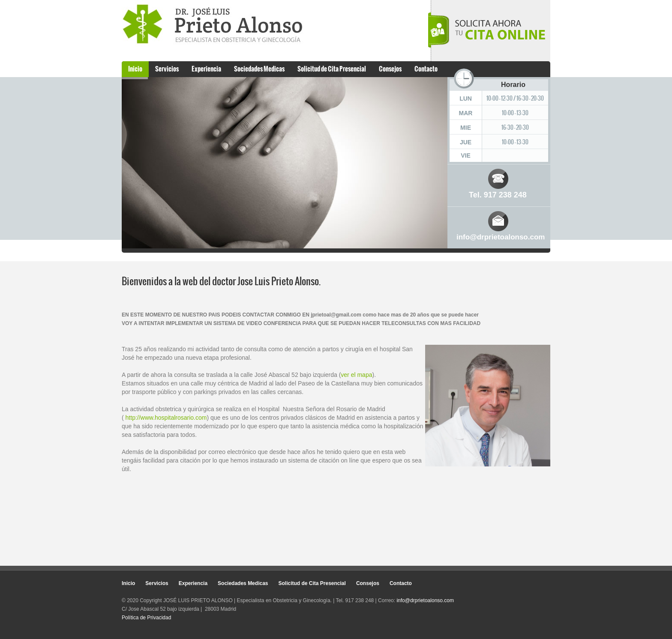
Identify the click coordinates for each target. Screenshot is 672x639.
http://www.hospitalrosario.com (166, 418)
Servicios (167, 69)
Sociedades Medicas (259, 69)
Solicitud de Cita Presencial (332, 69)
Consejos (390, 69)
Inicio (135, 69)
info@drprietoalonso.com (501, 237)
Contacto (426, 69)
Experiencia (206, 69)
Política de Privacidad (146, 618)
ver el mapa (356, 375)
